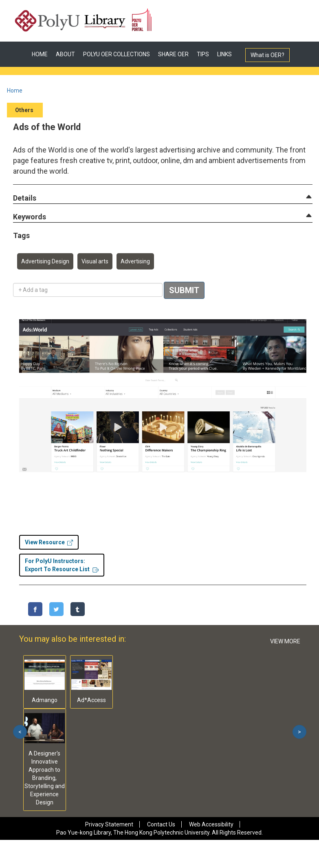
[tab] (163, 198)
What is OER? (267, 55)
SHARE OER (173, 54)
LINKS (224, 54)
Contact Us (161, 824)
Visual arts (95, 261)
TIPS (203, 54)
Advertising (135, 261)
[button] (25, 198)
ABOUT (65, 54)
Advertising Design (45, 261)
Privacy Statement (109, 824)
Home (15, 91)
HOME (40, 54)
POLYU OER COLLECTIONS (117, 54)
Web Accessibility (211, 824)
